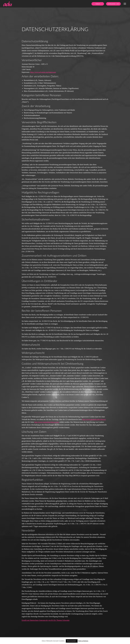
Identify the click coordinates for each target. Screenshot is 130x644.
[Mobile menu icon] (125, 4)
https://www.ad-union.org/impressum (43, 72)
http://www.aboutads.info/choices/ (94, 419)
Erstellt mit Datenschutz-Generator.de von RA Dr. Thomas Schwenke (46, 620)
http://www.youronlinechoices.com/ (47, 422)
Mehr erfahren (83, 641)
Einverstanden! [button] (72, 641)
